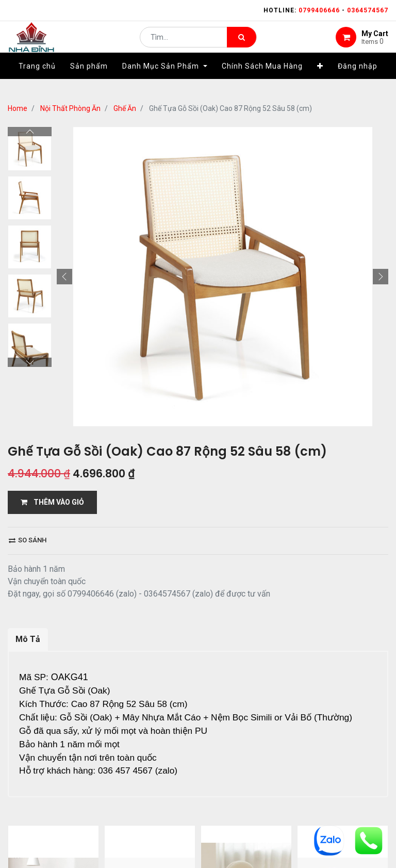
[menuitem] (37, 81)
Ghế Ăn (125, 108)
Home (18, 108)
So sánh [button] (28, 540)
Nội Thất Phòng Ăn (70, 108)
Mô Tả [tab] (28, 639)
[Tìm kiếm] (242, 44)
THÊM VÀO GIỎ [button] (52, 502)
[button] (320, 81)
